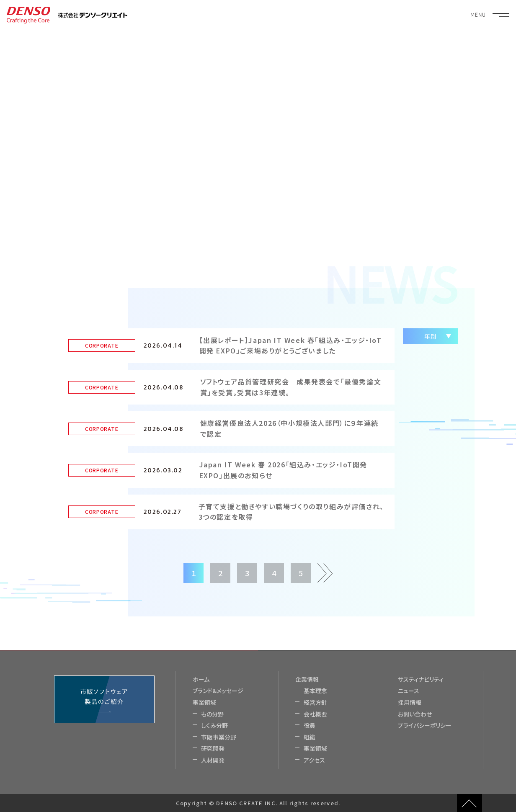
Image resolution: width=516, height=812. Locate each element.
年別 (430, 336)
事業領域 (204, 702)
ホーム (201, 679)
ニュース (409, 691)
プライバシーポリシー (425, 726)
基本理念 (315, 691)
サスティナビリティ (421, 679)
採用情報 (410, 702)
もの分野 (212, 714)
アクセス (314, 760)
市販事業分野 (219, 737)
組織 (310, 737)
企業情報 (307, 679)
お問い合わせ (415, 714)
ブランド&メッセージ (218, 691)
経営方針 (315, 702)
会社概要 (315, 714)
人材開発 (213, 760)
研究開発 (213, 749)
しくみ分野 (214, 726)
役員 (310, 726)
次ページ (324, 570)
